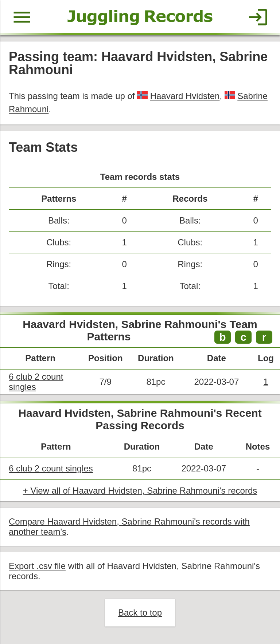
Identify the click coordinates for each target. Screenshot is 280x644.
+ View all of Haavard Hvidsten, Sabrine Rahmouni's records (140, 491)
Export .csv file (37, 566)
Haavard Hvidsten (185, 96)
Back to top (140, 613)
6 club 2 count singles (51, 468)
